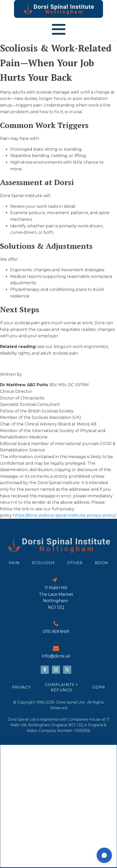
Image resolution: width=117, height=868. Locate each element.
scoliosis (43, 563)
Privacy (21, 687)
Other (75, 563)
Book (102, 563)
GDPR (99, 687)
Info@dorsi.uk (56, 656)
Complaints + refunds (62, 687)
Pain (14, 563)
